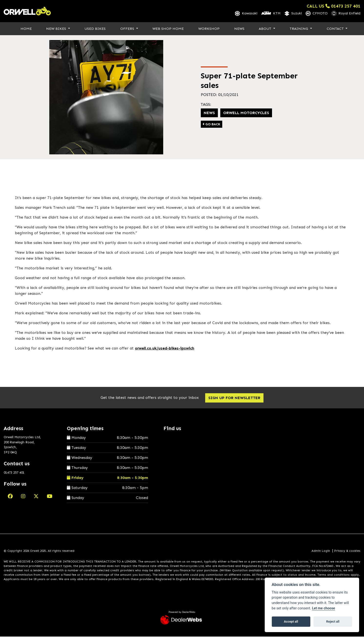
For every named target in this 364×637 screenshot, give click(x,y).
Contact (336, 29)
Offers (128, 29)
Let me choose (324, 608)
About (266, 29)
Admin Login (321, 551)
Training (299, 29)
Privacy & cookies (347, 551)
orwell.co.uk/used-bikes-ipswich (165, 348)
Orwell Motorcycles (246, 113)
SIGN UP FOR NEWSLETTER (235, 398)
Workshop (209, 29)
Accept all (291, 621)
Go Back (212, 125)
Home (26, 29)
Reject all (333, 621)
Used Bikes (95, 29)
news (209, 113)
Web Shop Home (168, 29)
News (239, 29)
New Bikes (57, 29)
